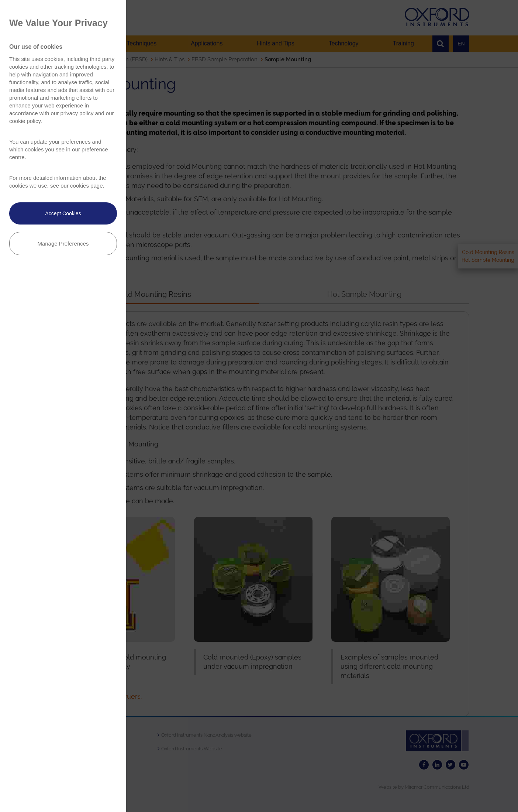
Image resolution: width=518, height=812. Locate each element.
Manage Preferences (63, 244)
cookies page (86, 186)
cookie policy (25, 121)
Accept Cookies (63, 213)
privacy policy (77, 113)
